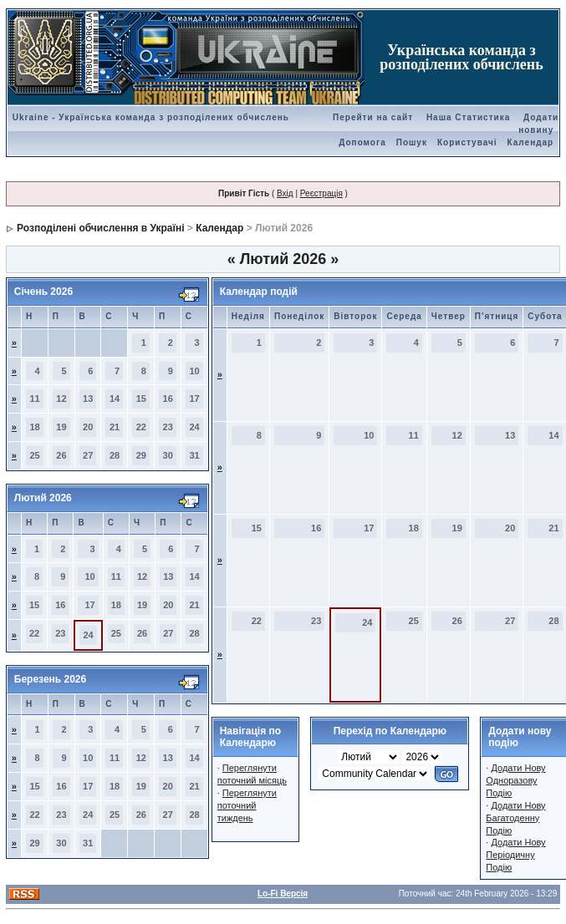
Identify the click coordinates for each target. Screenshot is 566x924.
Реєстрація (321, 193)
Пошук (412, 142)
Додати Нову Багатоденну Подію (515, 818)
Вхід (285, 193)
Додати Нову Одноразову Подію (515, 780)
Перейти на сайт (373, 117)
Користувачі (467, 142)
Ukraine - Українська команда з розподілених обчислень (151, 117)
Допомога (362, 142)
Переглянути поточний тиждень (247, 805)
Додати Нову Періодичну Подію (515, 855)
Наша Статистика (468, 117)
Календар (531, 142)
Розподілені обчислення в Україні (100, 228)
